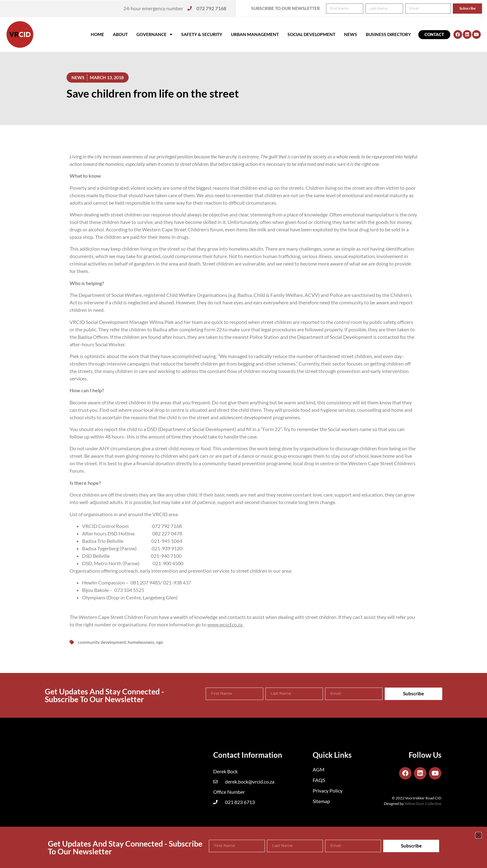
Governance (154, 34)
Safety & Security (202, 34)
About (120, 34)
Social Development (311, 34)
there (256, 410)
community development (102, 642)
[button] (474, 9)
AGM (319, 769)
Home (97, 34)
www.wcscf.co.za (225, 624)
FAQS (319, 780)
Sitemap (321, 801)
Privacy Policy (328, 791)
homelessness (141, 642)
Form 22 (271, 429)
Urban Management (255, 34)
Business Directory (388, 34)
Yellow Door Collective (423, 804)
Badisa (160, 329)
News (351, 34)
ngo (160, 642)
